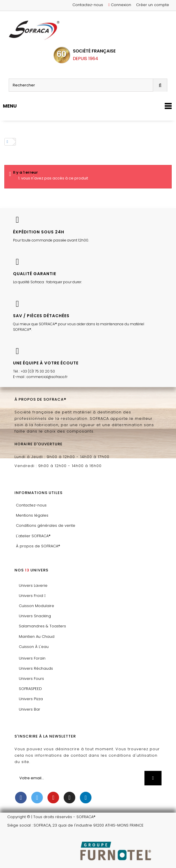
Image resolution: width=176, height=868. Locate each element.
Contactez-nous (88, 5)
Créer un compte (153, 5)
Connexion (120, 5)
